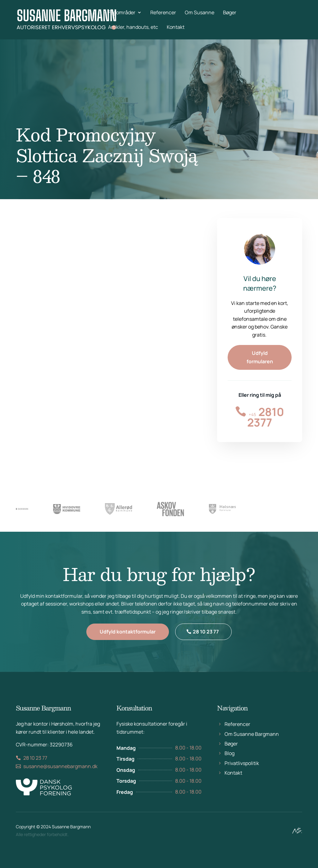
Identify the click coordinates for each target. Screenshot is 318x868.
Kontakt (176, 28)
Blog (229, 763)
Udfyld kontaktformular (128, 640)
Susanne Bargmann (71, 829)
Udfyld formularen (260, 357)
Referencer (163, 13)
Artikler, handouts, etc (133, 28)
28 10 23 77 (206, 640)
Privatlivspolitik (242, 772)
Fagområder (122, 13)
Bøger (230, 13)
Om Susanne (200, 13)
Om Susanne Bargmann (252, 743)
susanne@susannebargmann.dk (60, 776)
